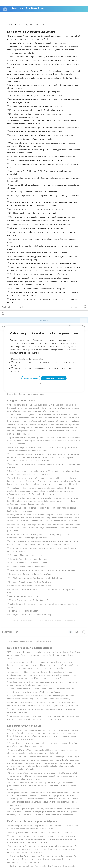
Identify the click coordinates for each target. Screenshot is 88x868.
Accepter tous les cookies (54, 67)
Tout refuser (44, 73)
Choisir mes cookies (31, 67)
